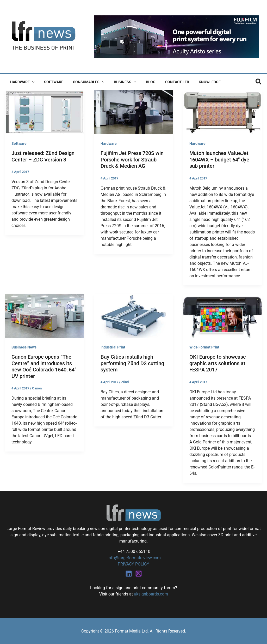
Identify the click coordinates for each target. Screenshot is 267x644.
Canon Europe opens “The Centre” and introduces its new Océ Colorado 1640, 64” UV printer (44, 366)
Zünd (125, 382)
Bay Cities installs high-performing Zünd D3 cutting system (132, 363)
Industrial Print (113, 347)
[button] (31, 82)
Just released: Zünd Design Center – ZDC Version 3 (43, 156)
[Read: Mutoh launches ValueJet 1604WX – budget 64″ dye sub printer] (222, 112)
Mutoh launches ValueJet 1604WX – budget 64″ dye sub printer (219, 160)
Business (117, 82)
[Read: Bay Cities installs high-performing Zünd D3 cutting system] (134, 315)
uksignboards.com (151, 594)
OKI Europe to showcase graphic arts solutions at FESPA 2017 (218, 363)
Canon (37, 388)
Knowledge (194, 82)
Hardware (21, 82)
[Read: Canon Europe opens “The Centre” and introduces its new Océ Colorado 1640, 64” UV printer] (45, 315)
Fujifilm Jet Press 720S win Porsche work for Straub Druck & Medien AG (132, 160)
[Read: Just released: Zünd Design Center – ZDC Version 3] (45, 112)
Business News (24, 347)
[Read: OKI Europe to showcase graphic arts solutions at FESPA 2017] (222, 315)
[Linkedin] (129, 573)
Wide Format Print (204, 347)
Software (50, 82)
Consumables (83, 82)
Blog (140, 82)
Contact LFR (164, 82)
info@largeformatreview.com (134, 558)
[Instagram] (139, 573)
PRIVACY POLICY (133, 564)
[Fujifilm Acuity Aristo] (177, 36)
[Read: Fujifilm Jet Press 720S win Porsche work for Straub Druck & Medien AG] (134, 112)
